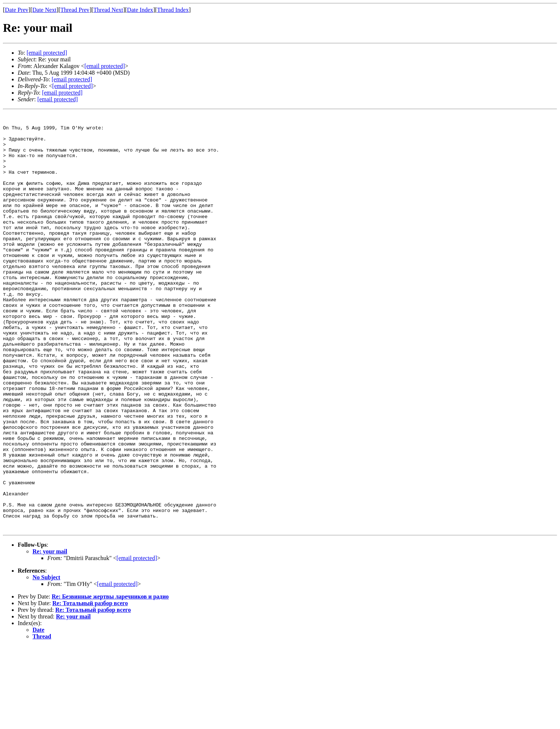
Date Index (140, 10)
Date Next (45, 10)
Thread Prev (75, 10)
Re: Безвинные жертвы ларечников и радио (110, 680)
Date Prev (17, 10)
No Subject (46, 660)
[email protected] (72, 79)
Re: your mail (50, 635)
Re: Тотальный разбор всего (90, 686)
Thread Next (108, 10)
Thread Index (173, 10)
